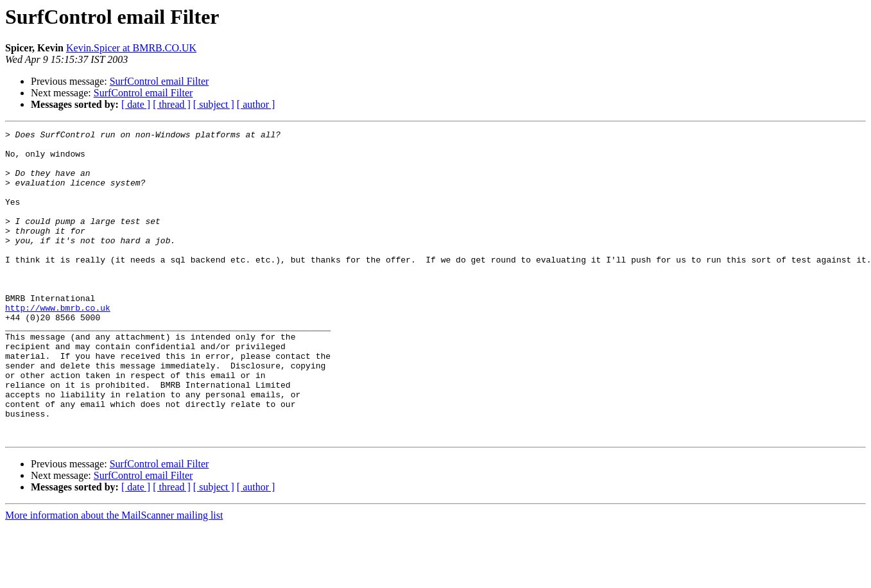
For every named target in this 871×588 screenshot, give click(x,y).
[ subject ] (214, 104)
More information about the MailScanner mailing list (114, 577)
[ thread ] (172, 104)
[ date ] (136, 104)
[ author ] (256, 104)
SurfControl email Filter (160, 81)
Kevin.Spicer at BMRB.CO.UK (131, 48)
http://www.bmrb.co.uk (58, 344)
